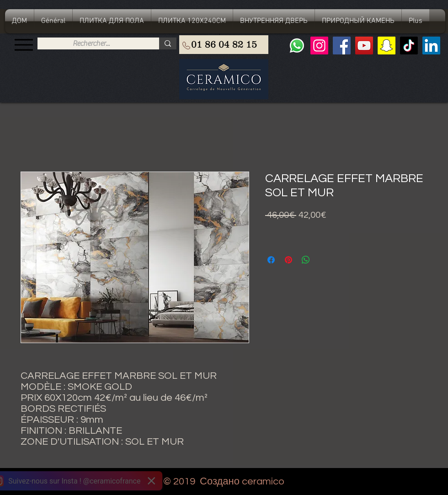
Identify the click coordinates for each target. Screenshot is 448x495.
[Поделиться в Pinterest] (288, 260)
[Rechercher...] (91, 43)
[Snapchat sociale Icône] (387, 46)
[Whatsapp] (297, 46)
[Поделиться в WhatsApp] (306, 260)
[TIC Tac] (409, 46)
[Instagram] (319, 46)
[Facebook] (342, 46)
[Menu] (24, 45)
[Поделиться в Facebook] (271, 260)
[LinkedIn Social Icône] (431, 46)
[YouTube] (364, 46)
